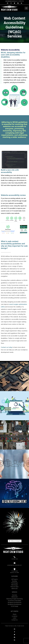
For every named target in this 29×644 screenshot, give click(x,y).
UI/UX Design (15, 606)
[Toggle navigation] (26, 8)
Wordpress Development (14, 603)
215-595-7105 (21, 1)
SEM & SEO (15, 589)
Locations (15, 616)
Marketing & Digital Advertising (15, 599)
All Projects (14, 579)
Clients (15, 614)
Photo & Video (15, 587)
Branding (14, 581)
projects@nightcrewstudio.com (11, 1)
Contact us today (7, 347)
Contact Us (15, 620)
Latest (15, 618)
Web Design (14, 585)
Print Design (15, 583)
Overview (14, 595)
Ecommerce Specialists (15, 601)
